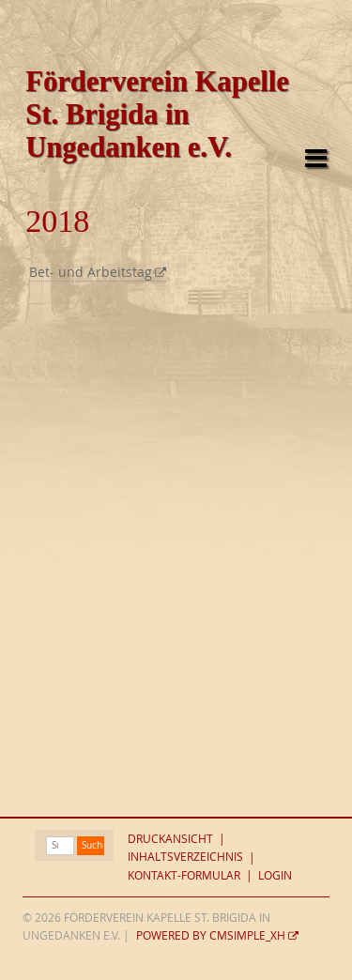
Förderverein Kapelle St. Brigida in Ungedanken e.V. (157, 115)
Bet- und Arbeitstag (91, 272)
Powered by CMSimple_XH (211, 935)
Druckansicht (170, 839)
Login (275, 875)
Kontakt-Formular (184, 875)
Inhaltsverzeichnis (185, 857)
